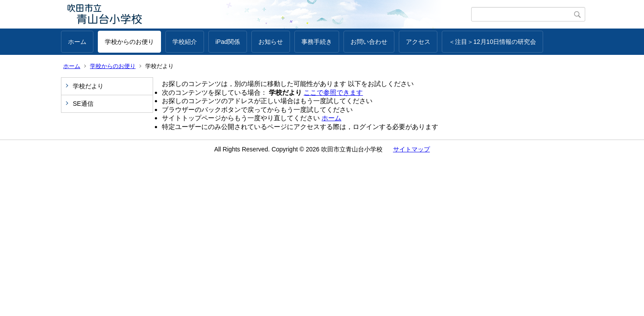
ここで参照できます (333, 92)
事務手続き (317, 42)
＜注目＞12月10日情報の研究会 (492, 42)
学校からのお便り (129, 42)
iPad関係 (228, 42)
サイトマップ (411, 149)
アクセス (418, 42)
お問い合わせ (369, 42)
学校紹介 (185, 42)
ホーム (77, 42)
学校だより (88, 86)
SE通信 (83, 104)
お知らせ (271, 42)
